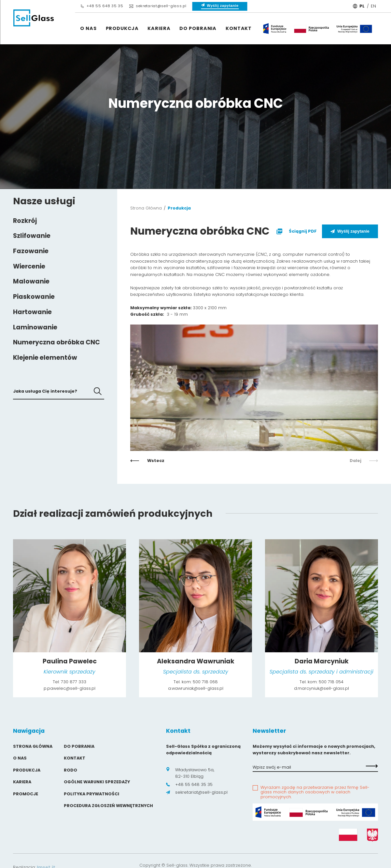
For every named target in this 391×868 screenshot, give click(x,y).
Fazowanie (31, 251)
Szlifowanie (32, 236)
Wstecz (147, 461)
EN (373, 6)
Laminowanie (35, 327)
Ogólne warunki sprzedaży (97, 782)
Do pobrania (198, 28)
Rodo (70, 770)
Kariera (159, 28)
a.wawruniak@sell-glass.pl (196, 688)
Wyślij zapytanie (350, 231)
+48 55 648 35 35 (102, 6)
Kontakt (239, 28)
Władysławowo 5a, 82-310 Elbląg (190, 773)
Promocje (26, 794)
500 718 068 (205, 682)
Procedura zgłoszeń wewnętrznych (108, 806)
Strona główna (33, 746)
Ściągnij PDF (296, 231)
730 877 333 (74, 682)
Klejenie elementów (45, 358)
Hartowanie (32, 312)
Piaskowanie (34, 297)
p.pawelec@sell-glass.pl (70, 688)
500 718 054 (331, 682)
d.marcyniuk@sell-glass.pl (321, 688)
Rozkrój (25, 221)
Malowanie (31, 281)
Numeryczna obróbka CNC (56, 342)
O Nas (88, 28)
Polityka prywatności (91, 794)
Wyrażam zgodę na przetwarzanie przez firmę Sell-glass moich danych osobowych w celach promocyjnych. (315, 792)
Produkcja (122, 28)
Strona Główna (146, 208)
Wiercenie (29, 266)
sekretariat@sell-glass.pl (158, 6)
